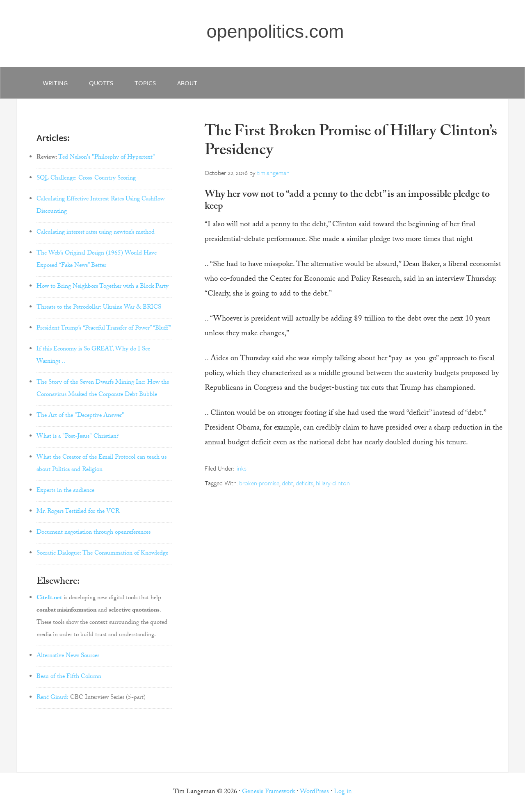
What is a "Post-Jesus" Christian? (78, 437)
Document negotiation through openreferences (94, 533)
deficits (305, 483)
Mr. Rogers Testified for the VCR (78, 512)
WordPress (314, 792)
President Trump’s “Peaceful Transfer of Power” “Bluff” (104, 329)
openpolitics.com (275, 31)
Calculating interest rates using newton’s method (96, 233)
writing (55, 83)
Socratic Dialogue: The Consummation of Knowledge (102, 554)
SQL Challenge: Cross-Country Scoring (86, 179)
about (187, 83)
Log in (343, 792)
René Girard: (52, 698)
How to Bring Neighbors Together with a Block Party (103, 287)
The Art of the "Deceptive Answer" (80, 416)
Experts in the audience (65, 491)
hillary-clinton (333, 483)
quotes (101, 83)
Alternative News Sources (68, 656)
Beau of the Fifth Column (69, 677)
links (241, 468)
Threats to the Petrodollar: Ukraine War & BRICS (99, 308)
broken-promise (259, 483)
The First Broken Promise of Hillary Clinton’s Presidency (351, 142)
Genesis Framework (268, 792)
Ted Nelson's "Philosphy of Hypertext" (107, 158)
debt (288, 483)
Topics (145, 83)
